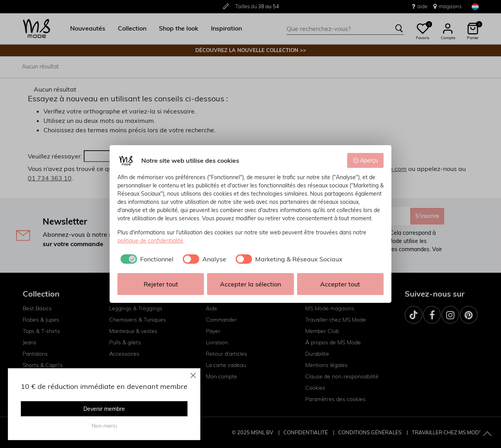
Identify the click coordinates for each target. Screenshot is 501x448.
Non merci (104, 426)
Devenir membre (104, 409)
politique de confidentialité (150, 241)
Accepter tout (340, 284)
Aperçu (366, 160)
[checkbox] (145, 259)
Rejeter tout (161, 284)
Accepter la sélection (250, 284)
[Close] (193, 375)
